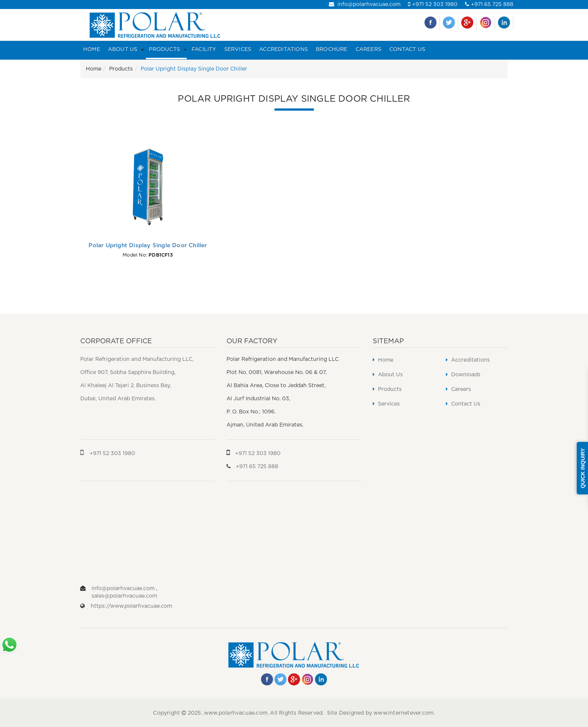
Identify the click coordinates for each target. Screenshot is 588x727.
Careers (368, 50)
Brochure (332, 50)
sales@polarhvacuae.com (124, 596)
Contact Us (407, 50)
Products (164, 50)
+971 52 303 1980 (433, 5)
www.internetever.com (403, 713)
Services (238, 50)
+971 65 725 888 (489, 5)
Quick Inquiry (583, 468)
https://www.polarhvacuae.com (131, 606)
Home (92, 50)
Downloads (463, 375)
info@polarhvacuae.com (365, 5)
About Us (123, 50)
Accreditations (283, 50)
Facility (204, 50)
